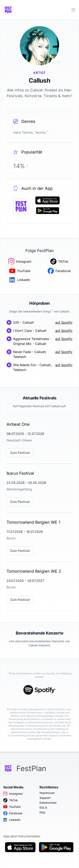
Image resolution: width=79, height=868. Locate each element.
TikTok (11, 800)
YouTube (12, 807)
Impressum (47, 793)
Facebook (13, 813)
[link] (39, 439)
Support (45, 798)
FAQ (42, 812)
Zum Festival (20, 453)
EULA (43, 807)
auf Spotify (64, 322)
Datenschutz (48, 803)
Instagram (13, 794)
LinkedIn (12, 820)
